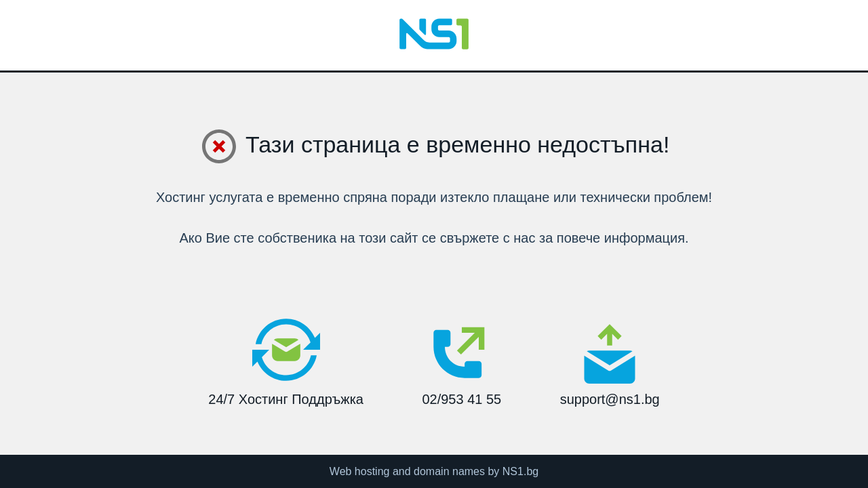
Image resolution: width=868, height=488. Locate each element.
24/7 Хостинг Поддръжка (286, 361)
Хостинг (181, 197)
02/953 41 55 (461, 361)
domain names (449, 471)
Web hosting (360, 471)
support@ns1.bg (610, 365)
